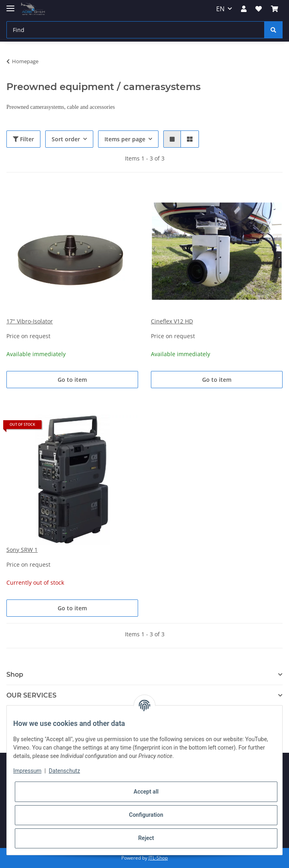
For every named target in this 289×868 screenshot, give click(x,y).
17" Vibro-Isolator (30, 321)
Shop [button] (15, 675)
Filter (23, 139)
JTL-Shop (158, 858)
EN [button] (220, 9)
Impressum (27, 771)
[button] (244, 9)
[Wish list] (259, 9)
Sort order (66, 139)
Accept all (146, 792)
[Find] (135, 30)
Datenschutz (64, 771)
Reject (146, 838)
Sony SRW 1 (22, 550)
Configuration (146, 815)
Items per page (125, 139)
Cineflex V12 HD (172, 321)
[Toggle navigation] (10, 5)
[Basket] (275, 9)
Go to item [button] (72, 380)
